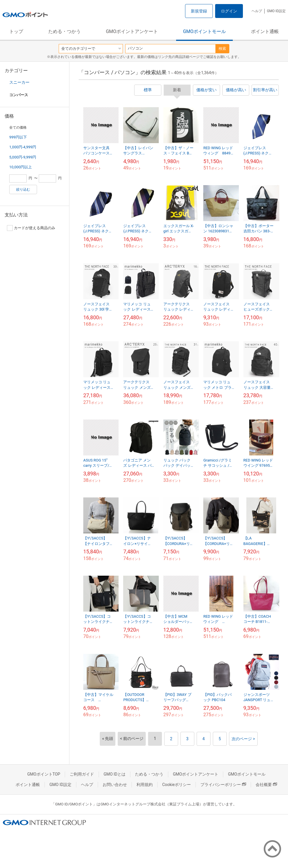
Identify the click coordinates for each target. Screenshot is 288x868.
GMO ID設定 (276, 11)
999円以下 (18, 137)
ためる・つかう (64, 31)
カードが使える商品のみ (31, 228)
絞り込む (23, 189)
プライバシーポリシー (223, 785)
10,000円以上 (21, 167)
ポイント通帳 (265, 31)
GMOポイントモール (204, 31)
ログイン (229, 11)
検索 (222, 49)
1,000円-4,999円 (23, 147)
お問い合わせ (115, 785)
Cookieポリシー (177, 785)
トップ (16, 31)
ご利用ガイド (82, 774)
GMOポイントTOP (44, 774)
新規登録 (199, 11)
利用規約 (145, 785)
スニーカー (19, 82)
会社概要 (266, 785)
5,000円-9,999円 (23, 157)
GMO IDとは (115, 774)
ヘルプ (257, 11)
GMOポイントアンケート (132, 31)
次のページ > (243, 739)
